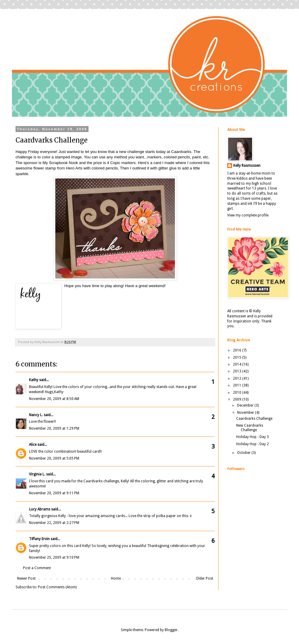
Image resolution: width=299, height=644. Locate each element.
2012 (238, 378)
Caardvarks (181, 152)
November (246, 413)
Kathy (34, 380)
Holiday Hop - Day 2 (253, 444)
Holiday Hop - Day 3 (253, 437)
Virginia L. (37, 474)
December (246, 405)
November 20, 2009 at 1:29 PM (54, 428)
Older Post (205, 578)
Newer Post (26, 578)
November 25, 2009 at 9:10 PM (54, 557)
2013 (238, 371)
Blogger (171, 630)
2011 (238, 385)
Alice (33, 445)
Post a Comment (37, 568)
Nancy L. (36, 415)
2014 (238, 364)
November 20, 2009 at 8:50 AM (54, 399)
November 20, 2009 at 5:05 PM (54, 458)
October (244, 453)
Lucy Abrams (40, 509)
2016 (238, 350)
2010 (238, 393)
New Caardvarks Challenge (250, 428)
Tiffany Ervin (39, 539)
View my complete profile (248, 215)
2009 (238, 399)
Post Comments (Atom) (57, 587)
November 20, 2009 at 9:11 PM (54, 493)
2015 (238, 357)
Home (116, 578)
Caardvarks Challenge (254, 419)
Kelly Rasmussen (247, 166)
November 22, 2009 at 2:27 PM (54, 523)
